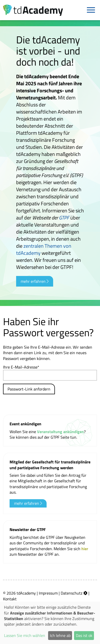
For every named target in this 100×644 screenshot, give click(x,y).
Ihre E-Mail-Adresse (20, 367)
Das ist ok (84, 635)
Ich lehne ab (60, 635)
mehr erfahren (35, 281)
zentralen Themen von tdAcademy (44, 249)
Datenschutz (72, 593)
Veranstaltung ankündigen (60, 432)
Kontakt (10, 599)
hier (85, 549)
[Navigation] (91, 10)
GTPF (64, 218)
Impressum (48, 593)
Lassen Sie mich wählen (25, 635)
